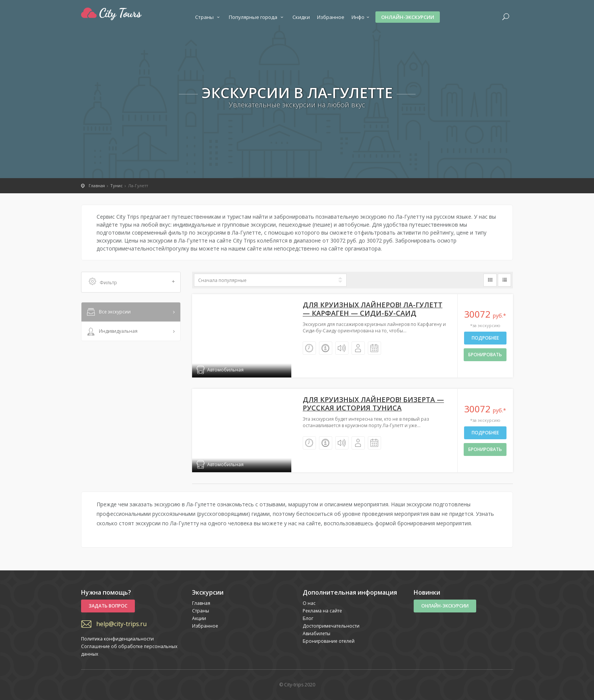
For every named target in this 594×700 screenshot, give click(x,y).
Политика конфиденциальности (117, 639)
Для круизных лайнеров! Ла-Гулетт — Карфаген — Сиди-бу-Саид (373, 309)
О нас (309, 603)
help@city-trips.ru (121, 624)
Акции (199, 618)
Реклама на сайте (322, 611)
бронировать (485, 355)
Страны (208, 17)
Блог (308, 618)
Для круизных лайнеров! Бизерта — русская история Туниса (373, 404)
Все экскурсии (108, 312)
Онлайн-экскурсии (408, 17)
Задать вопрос (108, 606)
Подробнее (485, 338)
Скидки (301, 17)
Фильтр (132, 282)
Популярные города (257, 17)
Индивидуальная (111, 332)
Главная (201, 603)
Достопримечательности (331, 626)
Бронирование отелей (329, 641)
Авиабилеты (317, 633)
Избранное (331, 17)
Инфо (361, 17)
